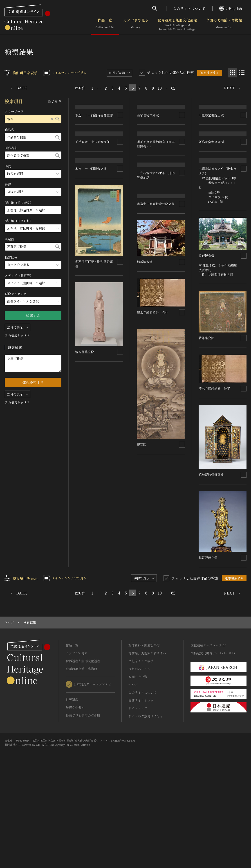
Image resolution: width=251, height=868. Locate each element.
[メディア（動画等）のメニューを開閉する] (33, 283)
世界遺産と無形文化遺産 (177, 25)
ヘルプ (133, 779)
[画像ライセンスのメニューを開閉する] (33, 301)
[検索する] (58, 119)
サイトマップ (138, 803)
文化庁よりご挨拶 (141, 755)
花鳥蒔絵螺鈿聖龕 (211, 569)
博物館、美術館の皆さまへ (147, 748)
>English (231, 8)
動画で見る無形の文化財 (83, 810)
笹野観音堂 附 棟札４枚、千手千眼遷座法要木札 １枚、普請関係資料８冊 (156, 422)
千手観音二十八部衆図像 (93, 287)
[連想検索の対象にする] (120, 197)
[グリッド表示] (232, 73)
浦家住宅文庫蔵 (148, 146)
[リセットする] (52, 119)
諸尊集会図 (145, 494)
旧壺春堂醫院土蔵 (211, 174)
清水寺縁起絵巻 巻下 (91, 479)
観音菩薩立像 (85, 565)
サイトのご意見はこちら (146, 811)
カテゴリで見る (136, 25)
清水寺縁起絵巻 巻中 (91, 429)
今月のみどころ (139, 763)
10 (160, 88)
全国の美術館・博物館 (224, 25)
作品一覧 (105, 25)
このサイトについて (189, 8)
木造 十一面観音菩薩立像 (94, 197)
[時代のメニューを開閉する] (33, 174)
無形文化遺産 (75, 802)
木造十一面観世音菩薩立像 (156, 358)
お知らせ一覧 (138, 771)
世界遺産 (72, 794)
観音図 (142, 626)
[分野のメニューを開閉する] (33, 192)
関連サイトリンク (141, 795)
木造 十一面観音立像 (91, 379)
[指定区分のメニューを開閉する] (33, 265)
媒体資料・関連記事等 (144, 740)
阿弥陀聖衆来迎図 (211, 237)
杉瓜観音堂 (206, 386)
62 (173, 88)
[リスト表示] (242, 73)
